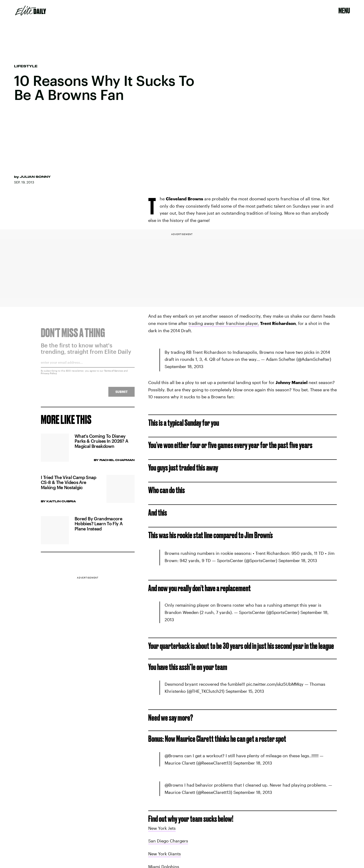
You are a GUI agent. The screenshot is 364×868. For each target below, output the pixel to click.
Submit (121, 394)
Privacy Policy (49, 376)
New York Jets (162, 828)
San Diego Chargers (168, 841)
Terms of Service (114, 373)
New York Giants (165, 854)
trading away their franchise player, (224, 323)
